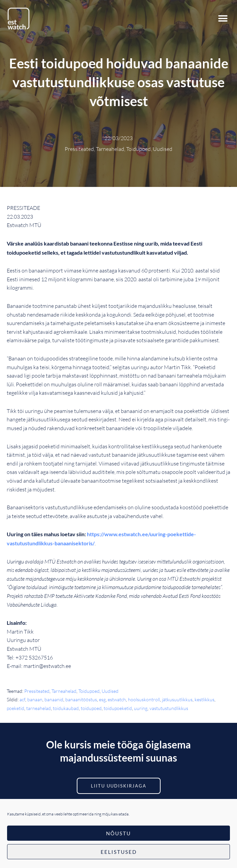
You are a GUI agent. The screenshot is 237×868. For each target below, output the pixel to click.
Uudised (110, 691)
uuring (141, 708)
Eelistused (119, 852)
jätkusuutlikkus (177, 699)
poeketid (15, 708)
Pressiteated (37, 691)
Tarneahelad (64, 691)
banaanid (54, 699)
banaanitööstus (81, 699)
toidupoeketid (118, 708)
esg (102, 699)
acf (22, 699)
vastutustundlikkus (169, 708)
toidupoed (91, 708)
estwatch (117, 699)
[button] (223, 19)
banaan (35, 699)
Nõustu (118, 833)
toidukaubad (66, 708)
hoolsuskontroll (144, 699)
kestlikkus (205, 699)
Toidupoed (89, 691)
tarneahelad (39, 708)
